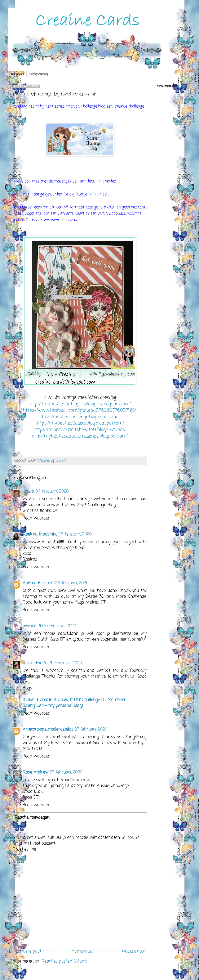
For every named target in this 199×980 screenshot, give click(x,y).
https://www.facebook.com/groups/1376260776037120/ (80, 410)
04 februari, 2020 (52, 491)
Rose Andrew (36, 772)
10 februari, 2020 (60, 626)
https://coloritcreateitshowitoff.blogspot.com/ (80, 430)
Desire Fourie (35, 663)
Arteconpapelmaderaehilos (48, 729)
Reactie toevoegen (32, 817)
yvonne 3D (33, 626)
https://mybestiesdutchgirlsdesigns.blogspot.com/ (80, 404)
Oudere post (134, 951)
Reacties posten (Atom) (64, 961)
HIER (101, 181)
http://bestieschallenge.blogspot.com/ (80, 417)
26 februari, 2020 (65, 663)
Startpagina (17, 74)
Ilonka (28, 491)
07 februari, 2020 (75, 534)
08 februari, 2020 (72, 583)
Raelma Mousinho (40, 534)
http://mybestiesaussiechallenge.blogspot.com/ (80, 436)
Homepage (82, 951)
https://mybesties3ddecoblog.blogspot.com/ (80, 423)
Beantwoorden (36, 518)
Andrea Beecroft (38, 583)
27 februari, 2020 (91, 729)
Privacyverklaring (39, 74)
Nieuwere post (27, 951)
